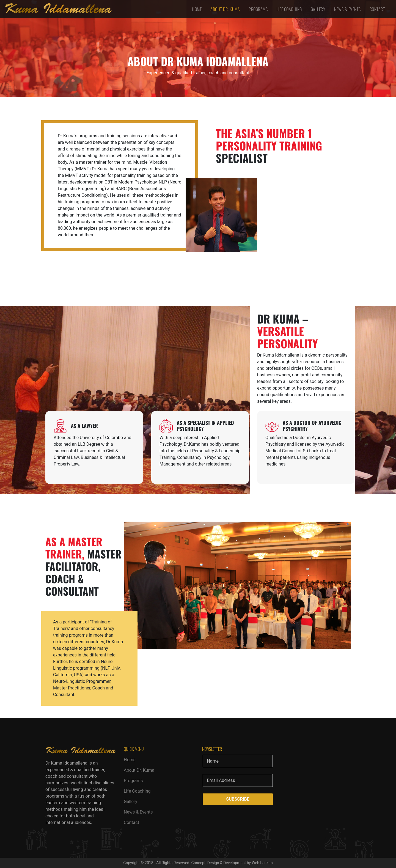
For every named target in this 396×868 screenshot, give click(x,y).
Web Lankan (262, 863)
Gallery (318, 9)
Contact (377, 9)
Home (197, 9)
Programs (258, 9)
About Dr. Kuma (225, 9)
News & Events (347, 9)
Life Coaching (289, 9)
